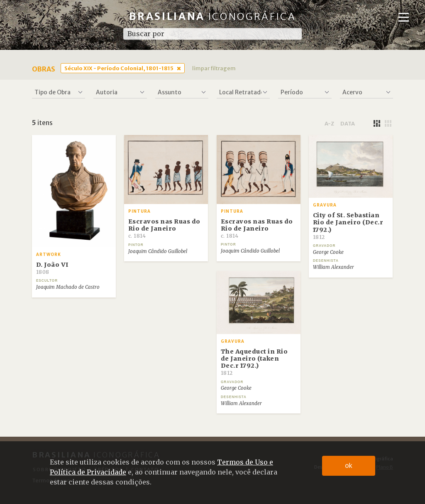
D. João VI (53, 268)
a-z (329, 123)
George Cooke (328, 252)
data (348, 123)
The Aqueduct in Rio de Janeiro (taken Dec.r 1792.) (254, 362)
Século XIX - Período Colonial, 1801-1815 (119, 68)
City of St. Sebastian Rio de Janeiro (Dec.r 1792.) (348, 226)
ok (349, 466)
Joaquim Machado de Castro (68, 287)
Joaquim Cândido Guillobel (158, 251)
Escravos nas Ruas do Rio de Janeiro (164, 229)
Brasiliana (213, 16)
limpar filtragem (214, 68)
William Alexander (333, 267)
